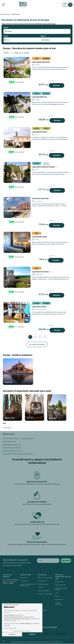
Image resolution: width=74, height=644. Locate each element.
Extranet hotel (42, 581)
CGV (56, 593)
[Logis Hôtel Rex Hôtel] (17, 242)
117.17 (44, 189)
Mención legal (59, 582)
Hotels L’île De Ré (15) (9, 442)
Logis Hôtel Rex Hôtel (40, 237)
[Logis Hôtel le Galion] (17, 312)
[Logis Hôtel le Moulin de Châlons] (17, 172)
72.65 (44, 224)
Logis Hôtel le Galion (41, 307)
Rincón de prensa (43, 584)
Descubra (57, 85)
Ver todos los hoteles (37, 344)
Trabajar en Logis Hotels (45, 594)
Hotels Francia (7, 428)
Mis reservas (24, 578)
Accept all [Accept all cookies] (32, 634)
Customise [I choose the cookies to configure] (12, 634)
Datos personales (60, 585)
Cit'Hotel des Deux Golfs (42, 198)
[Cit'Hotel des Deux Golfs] (17, 207)
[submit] (66, 561)
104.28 (44, 329)
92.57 (44, 85)
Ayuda (57, 596)
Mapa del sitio (59, 599)
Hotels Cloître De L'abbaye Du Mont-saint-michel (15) (19, 454)
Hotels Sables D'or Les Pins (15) (12, 448)
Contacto (41, 587)
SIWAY (61, 642)
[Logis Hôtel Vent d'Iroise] (17, 277)
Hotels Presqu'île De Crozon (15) (12, 451)
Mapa (6, 53)
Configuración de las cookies (61, 589)
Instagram (41, 610)
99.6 (44, 259)
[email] (48, 561)
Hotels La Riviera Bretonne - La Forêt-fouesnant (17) (18, 439)
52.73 (44, 154)
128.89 (44, 120)
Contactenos (24, 581)
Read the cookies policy (10, 628)
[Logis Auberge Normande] (17, 68)
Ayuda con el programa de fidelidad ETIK (28, 585)
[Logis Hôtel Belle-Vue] (17, 102)
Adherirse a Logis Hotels (45, 578)
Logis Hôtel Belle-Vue (42, 97)
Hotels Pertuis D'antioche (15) (12, 445)
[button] (4, 641)
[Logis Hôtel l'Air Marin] (17, 137)
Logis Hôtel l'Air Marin (41, 132)
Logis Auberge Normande (41, 62)
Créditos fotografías (58, 603)
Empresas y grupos (44, 591)
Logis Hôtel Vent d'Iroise (43, 272)
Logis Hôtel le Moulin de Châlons (46, 167)
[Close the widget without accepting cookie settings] (11, 605)
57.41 (44, 294)
